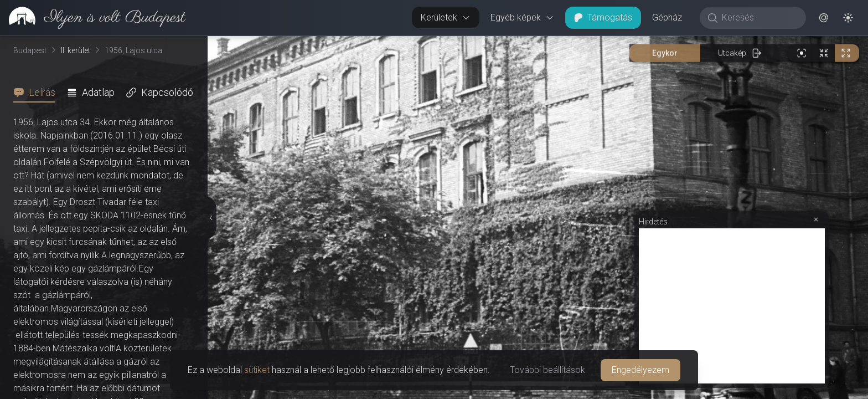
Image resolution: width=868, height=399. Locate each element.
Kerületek (446, 17)
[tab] (38, 93)
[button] (824, 18)
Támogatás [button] (603, 17)
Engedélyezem (640, 370)
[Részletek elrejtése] (211, 218)
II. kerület (76, 50)
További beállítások (547, 370)
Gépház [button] (667, 17)
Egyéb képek (522, 17)
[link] (93, 18)
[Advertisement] (732, 306)
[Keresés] (759, 18)
